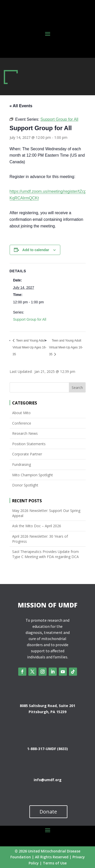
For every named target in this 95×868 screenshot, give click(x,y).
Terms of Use (55, 863)
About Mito (21, 413)
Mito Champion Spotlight (33, 475)
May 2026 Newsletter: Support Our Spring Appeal (46, 513)
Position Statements (29, 444)
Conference (22, 423)
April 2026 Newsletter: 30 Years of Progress (40, 539)
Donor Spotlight (25, 485)
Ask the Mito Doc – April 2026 (37, 526)
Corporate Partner (27, 454)
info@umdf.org (48, 780)
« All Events (21, 106)
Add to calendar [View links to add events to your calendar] (36, 250)
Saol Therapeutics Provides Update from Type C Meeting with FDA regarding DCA (45, 554)
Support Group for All (30, 319)
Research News (25, 433)
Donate (48, 812)
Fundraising (22, 464)
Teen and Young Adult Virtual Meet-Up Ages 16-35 (30, 347)
